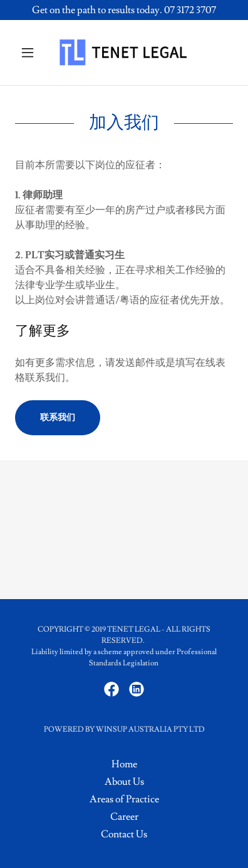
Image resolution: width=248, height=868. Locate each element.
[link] (124, 53)
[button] (31, 53)
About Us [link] (124, 782)
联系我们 (58, 418)
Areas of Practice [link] (124, 799)
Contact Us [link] (124, 834)
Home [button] (124, 764)
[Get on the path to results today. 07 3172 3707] (124, 10)
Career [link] (124, 817)
